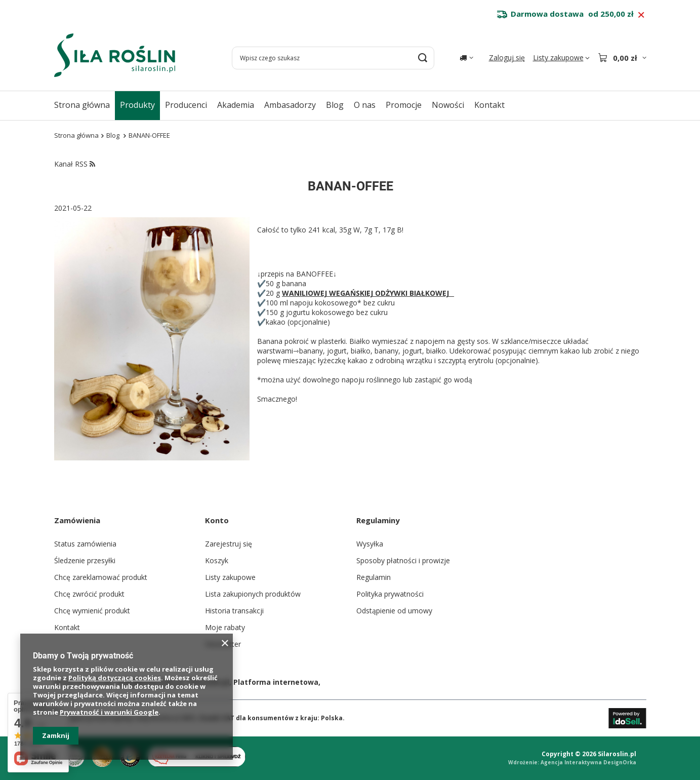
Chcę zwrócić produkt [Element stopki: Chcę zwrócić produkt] (89, 594)
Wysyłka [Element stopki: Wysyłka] (370, 544)
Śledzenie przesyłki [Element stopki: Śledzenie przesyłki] (85, 560)
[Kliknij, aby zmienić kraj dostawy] (466, 58)
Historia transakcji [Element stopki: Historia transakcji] (234, 611)
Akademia (236, 105)
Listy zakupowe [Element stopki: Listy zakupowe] (230, 577)
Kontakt (489, 105)
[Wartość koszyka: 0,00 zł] (622, 58)
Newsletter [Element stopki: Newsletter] (223, 644)
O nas (365, 105)
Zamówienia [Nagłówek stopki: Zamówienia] (77, 520)
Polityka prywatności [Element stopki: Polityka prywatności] (390, 594)
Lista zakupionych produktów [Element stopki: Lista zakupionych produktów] (253, 594)
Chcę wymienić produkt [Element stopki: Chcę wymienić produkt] (92, 611)
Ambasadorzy (290, 105)
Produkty (137, 105)
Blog (335, 105)
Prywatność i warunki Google (109, 712)
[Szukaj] (423, 58)
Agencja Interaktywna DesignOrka (588, 762)
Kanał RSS (75, 164)
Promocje (404, 105)
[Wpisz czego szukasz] (333, 58)
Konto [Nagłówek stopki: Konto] (217, 520)
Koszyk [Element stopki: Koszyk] (217, 560)
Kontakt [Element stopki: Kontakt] (67, 627)
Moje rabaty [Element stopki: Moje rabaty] (225, 627)
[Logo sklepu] (115, 55)
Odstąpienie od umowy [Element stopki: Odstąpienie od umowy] (394, 611)
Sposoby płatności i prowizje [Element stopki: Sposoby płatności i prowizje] (403, 560)
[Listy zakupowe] (561, 58)
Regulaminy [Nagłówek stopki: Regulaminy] (378, 520)
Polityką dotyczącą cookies (115, 678)
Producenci (186, 105)
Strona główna (82, 105)
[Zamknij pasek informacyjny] (641, 15)
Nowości (448, 105)
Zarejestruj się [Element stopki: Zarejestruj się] (229, 544)
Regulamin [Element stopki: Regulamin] (374, 577)
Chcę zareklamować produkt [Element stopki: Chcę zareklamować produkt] (101, 577)
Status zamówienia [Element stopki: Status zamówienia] (85, 544)
